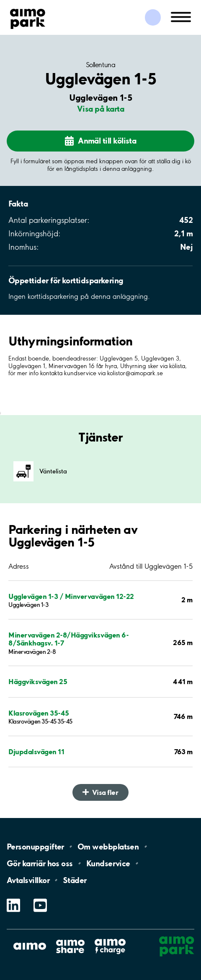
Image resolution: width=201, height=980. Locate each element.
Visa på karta (100, 109)
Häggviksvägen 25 (38, 681)
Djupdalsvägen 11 (36, 751)
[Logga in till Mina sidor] (153, 18)
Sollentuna (100, 65)
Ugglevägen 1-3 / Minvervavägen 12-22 (71, 596)
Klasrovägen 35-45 (39, 713)
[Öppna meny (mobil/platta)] (181, 16)
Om (108, 847)
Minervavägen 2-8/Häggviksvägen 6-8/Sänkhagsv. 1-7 (68, 639)
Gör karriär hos (40, 863)
